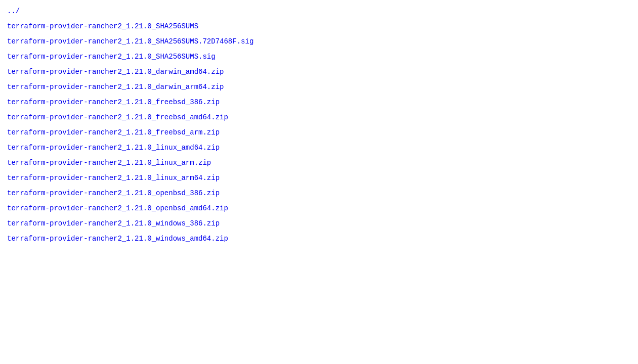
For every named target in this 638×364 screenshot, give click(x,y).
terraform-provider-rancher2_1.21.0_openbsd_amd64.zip (118, 229)
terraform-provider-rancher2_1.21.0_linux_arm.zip (109, 179)
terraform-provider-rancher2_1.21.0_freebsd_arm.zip (113, 145)
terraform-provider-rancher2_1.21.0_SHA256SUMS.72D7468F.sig (130, 45)
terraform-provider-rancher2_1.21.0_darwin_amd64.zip (115, 79)
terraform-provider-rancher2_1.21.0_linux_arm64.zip (113, 195)
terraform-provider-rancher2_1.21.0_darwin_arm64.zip (115, 95)
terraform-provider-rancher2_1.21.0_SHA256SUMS (103, 29)
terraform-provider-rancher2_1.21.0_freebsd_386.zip (113, 112)
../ (13, 12)
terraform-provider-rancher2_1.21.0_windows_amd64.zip (118, 262)
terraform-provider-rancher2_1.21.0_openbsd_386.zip (113, 212)
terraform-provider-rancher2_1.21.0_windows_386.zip (113, 245)
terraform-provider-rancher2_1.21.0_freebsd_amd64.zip (118, 129)
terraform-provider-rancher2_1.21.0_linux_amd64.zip (113, 162)
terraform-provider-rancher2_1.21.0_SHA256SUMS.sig (111, 62)
